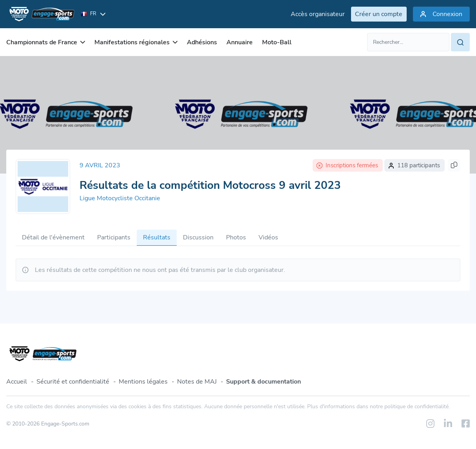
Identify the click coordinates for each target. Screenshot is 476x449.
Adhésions (202, 42)
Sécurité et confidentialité (73, 382)
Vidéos (268, 237)
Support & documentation (263, 382)
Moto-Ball (277, 42)
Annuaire (240, 42)
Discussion (198, 237)
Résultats (157, 237)
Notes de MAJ (197, 382)
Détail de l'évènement (53, 237)
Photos (236, 237)
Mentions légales (143, 382)
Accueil (17, 382)
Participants (114, 237)
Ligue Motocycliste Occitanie (120, 198)
